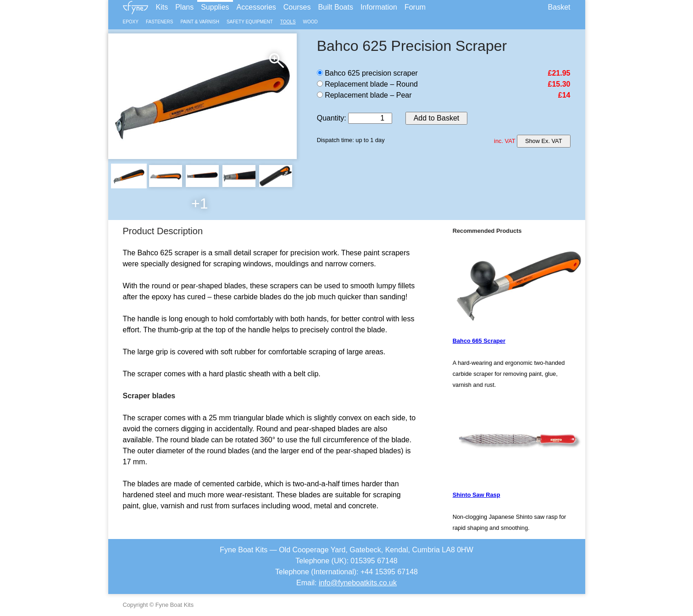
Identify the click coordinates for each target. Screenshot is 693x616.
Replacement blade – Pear (364, 95)
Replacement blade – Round (367, 84)
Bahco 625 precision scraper (367, 73)
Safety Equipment (250, 22)
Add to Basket (437, 118)
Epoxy (131, 22)
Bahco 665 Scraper (479, 341)
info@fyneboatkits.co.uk (358, 583)
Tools (288, 22)
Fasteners (159, 22)
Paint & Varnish (200, 22)
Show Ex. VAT (544, 141)
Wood (310, 22)
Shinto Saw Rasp (477, 495)
